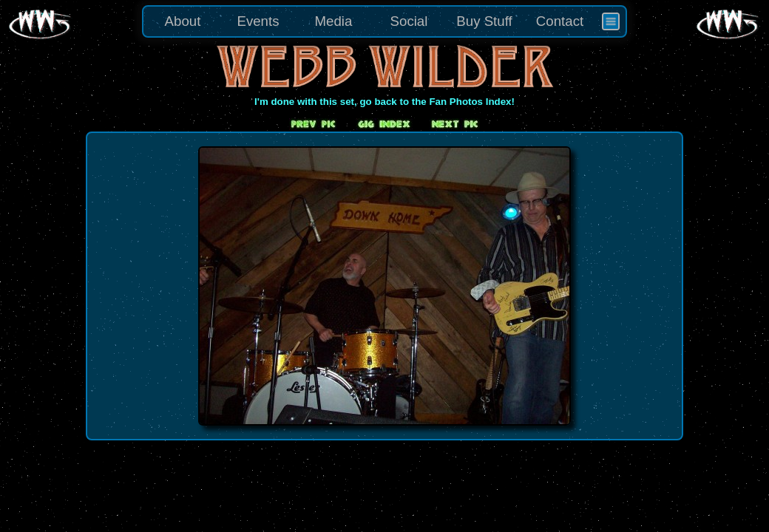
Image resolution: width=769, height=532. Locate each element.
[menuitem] (611, 21)
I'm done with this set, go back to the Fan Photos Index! (384, 102)
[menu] (384, 21)
